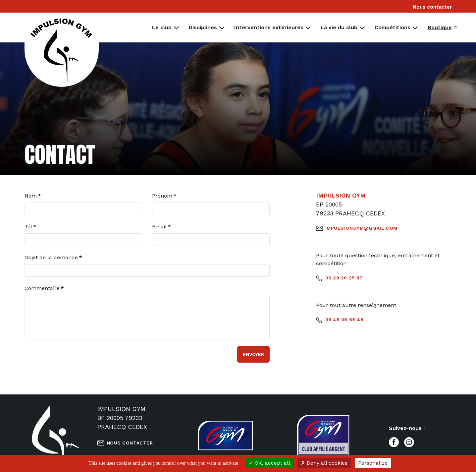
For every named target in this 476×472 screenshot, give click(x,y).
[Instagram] (409, 441)
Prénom (164, 196)
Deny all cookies (324, 463)
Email (161, 227)
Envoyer (253, 354)
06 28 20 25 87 (344, 278)
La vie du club (339, 27)
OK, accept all (269, 463)
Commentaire (44, 288)
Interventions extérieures (269, 27)
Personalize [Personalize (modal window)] (373, 463)
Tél (30, 227)
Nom (33, 196)
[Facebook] (394, 441)
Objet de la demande (53, 257)
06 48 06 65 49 (344, 320)
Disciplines (203, 27)
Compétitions (393, 27)
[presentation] (75, 359)
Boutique (440, 27)
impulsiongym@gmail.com (361, 228)
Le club (162, 27)
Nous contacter (432, 7)
